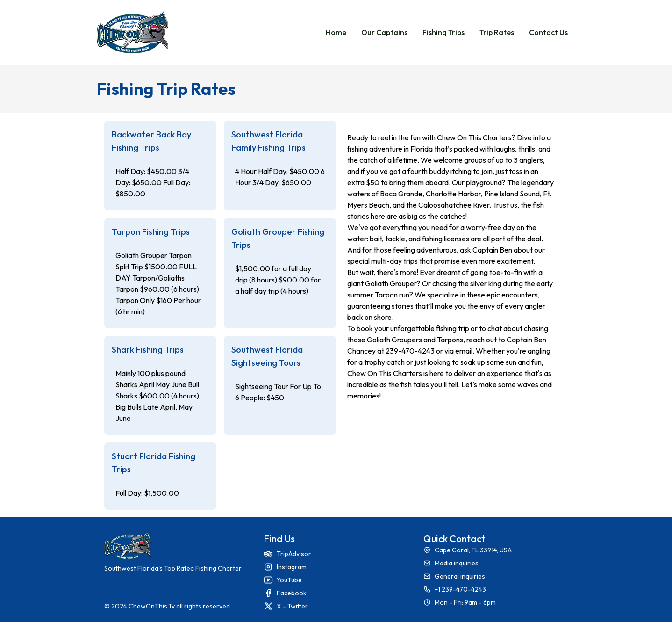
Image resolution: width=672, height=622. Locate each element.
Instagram (292, 567)
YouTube (289, 580)
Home (336, 32)
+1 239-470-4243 (460, 589)
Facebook (292, 593)
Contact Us (548, 32)
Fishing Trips (443, 32)
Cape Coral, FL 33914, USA (473, 550)
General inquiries (460, 576)
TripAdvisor (294, 554)
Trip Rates (497, 32)
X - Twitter (292, 606)
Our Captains (384, 32)
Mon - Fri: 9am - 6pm (465, 602)
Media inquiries (457, 563)
